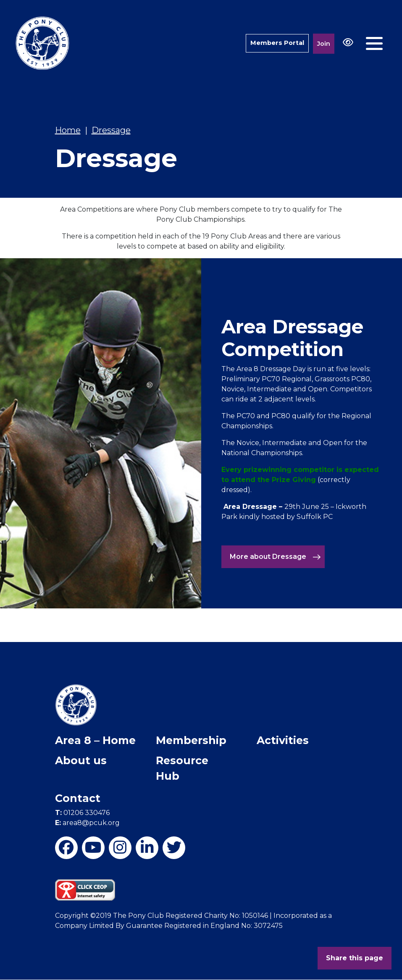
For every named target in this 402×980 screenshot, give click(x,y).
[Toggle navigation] (374, 43)
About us (81, 760)
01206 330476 (82, 813)
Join (324, 43)
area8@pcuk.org (87, 823)
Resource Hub (182, 768)
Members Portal (277, 43)
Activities (283, 740)
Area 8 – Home (95, 740)
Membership (191, 740)
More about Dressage (275, 557)
